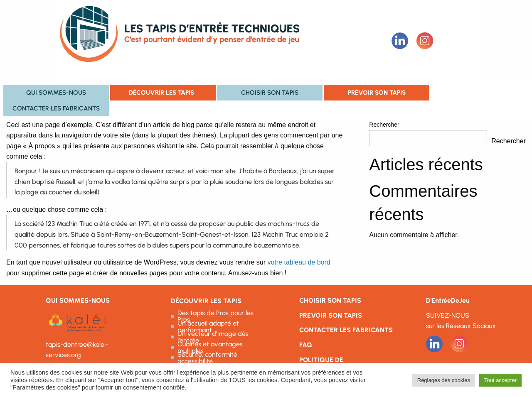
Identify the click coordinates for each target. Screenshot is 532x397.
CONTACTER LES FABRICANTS (346, 330)
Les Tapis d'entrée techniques (207, 41)
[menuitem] (56, 93)
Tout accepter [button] (500, 380)
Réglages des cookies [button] (444, 380)
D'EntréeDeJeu (448, 300)
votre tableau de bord (299, 262)
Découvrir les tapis (161, 92)
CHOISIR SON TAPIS (330, 300)
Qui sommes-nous (56, 92)
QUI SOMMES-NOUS (78, 300)
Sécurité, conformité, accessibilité (208, 358)
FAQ (306, 345)
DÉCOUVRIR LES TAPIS (206, 301)
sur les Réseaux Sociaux (461, 326)
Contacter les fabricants (56, 108)
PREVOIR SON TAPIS (331, 315)
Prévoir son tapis (377, 92)
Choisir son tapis (270, 92)
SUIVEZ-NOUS (448, 315)
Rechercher (384, 125)
